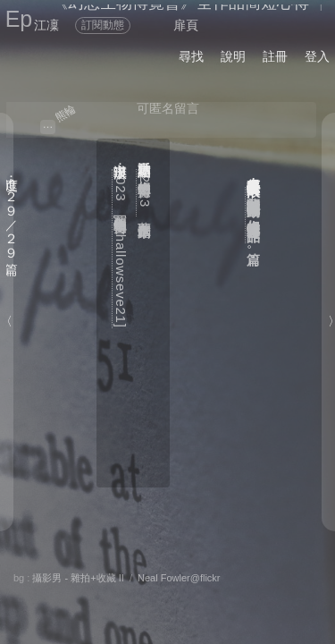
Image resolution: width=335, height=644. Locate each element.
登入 (317, 56)
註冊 (275, 56)
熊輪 (65, 113)
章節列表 (99, 596)
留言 (151, 576)
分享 (35, 576)
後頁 (218, 596)
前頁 (254, 596)
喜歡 (208, 576)
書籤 (162, 597)
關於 (35, 560)
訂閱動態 (103, 25)
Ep (19, 19)
